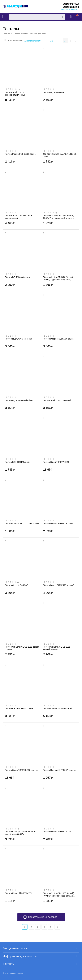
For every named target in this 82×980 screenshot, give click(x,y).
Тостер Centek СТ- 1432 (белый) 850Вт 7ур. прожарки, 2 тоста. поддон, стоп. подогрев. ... (59, 217)
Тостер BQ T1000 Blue (54, 92)
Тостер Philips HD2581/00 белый (59, 339)
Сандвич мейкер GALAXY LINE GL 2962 (60, 155)
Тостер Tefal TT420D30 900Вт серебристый (19, 217)
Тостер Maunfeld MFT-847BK (19, 893)
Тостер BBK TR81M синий (18, 462)
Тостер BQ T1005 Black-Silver (19, 400)
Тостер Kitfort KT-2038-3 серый (58, 708)
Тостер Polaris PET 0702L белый (21, 154)
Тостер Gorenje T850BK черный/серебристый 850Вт (21, 833)
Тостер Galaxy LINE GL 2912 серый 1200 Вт (22, 648)
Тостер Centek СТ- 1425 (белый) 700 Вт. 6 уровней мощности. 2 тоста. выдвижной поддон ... (59, 894)
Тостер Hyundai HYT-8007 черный (59, 770)
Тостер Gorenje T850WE (17, 585)
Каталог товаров (2, 17)
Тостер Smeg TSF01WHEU (56, 462)
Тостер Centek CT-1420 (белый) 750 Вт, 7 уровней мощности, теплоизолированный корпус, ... (59, 278)
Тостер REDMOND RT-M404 (19, 339)
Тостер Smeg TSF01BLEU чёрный (21, 770)
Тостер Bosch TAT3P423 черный (59, 585)
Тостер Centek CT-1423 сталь (19, 708)
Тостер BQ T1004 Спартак (18, 277)
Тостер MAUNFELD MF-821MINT (59, 524)
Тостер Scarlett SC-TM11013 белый (22, 524)
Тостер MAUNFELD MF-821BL (58, 832)
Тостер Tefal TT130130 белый (57, 400)
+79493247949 (70, 4)
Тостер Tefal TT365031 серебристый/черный (16, 94)
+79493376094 (70, 7)
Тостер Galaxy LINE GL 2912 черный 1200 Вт (57, 648)
